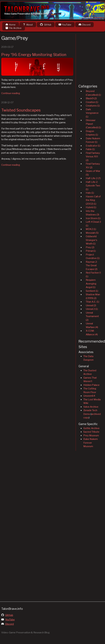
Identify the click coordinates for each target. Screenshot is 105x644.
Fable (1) (90, 149)
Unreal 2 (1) (92, 309)
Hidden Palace (91, 385)
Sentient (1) (92, 291)
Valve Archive (91, 407)
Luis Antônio (98, 18)
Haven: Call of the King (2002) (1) (93, 200)
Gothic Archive (91, 428)
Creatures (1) (93, 106)
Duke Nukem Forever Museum (91, 443)
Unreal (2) (91, 305)
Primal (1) (91, 251)
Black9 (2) (91, 98)
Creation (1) (92, 102)
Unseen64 (89, 396)
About (28, 25)
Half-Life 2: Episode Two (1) (93, 186)
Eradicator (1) (93, 146)
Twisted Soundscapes (21, 110)
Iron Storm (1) (93, 218)
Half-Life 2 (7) (93, 178)
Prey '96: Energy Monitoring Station (34, 55)
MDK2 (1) (91, 229)
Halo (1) (90, 193)
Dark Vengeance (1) (92, 113)
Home (11, 25)
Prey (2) (90, 247)
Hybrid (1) (91, 207)
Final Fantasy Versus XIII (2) (93, 157)
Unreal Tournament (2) (92, 316)
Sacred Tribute (91, 432)
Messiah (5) (92, 233)
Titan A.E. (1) (92, 302)
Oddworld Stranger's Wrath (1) (91, 240)
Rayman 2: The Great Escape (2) (92, 266)
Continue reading (11, 93)
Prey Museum (91, 436)
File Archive (14, 28)
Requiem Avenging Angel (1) (91, 284)
